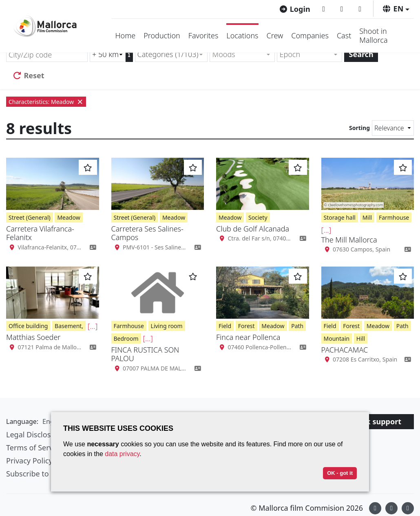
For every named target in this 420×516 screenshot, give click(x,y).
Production (162, 35)
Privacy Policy (29, 461)
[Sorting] (393, 128)
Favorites (203, 35)
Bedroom (126, 338)
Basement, (69, 326)
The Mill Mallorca (349, 240)
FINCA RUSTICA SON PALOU (145, 354)
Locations (242, 35)
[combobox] (171, 54)
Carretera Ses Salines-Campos (147, 233)
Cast (344, 35)
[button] (396, 9)
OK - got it (340, 473)
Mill (367, 217)
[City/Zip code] (47, 54)
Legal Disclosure (34, 434)
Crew (275, 35)
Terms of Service (34, 448)
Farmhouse (394, 217)
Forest (246, 326)
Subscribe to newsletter (46, 474)
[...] (326, 230)
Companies (310, 35)
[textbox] (239, 54)
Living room (167, 326)
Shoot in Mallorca (373, 35)
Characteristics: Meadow (46, 102)
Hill (361, 338)
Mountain (337, 338)
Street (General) (30, 217)
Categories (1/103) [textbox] (168, 54)
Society (258, 217)
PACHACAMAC (345, 350)
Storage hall (340, 217)
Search (361, 54)
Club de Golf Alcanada (253, 229)
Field (225, 326)
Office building (28, 326)
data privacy (122, 454)
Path (297, 326)
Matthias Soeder (33, 337)
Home (126, 35)
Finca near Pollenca (248, 337)
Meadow (69, 217)
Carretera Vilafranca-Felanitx (40, 233)
